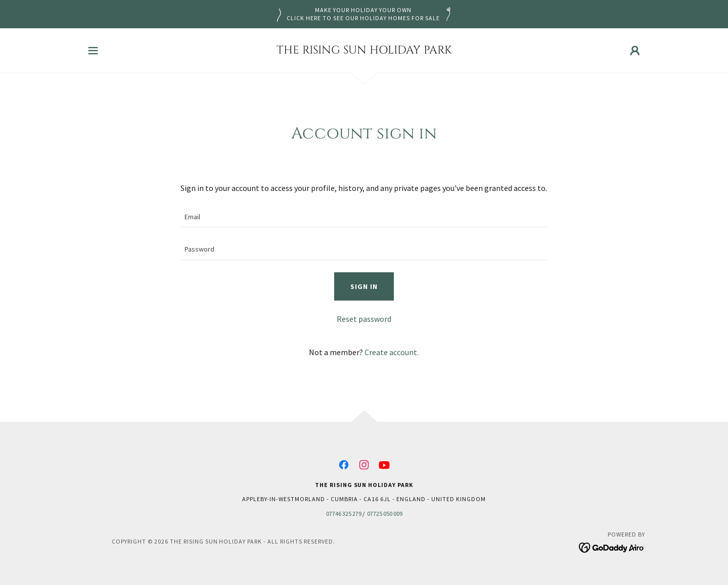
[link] (364, 51)
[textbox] (364, 217)
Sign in (364, 286)
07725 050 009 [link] (385, 514)
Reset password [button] (364, 319)
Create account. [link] (392, 352)
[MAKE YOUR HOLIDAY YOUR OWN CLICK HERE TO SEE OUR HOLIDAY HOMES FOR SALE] (364, 14)
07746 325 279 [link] (344, 514)
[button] (93, 51)
